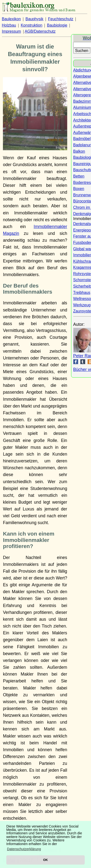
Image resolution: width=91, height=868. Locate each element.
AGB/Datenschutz (40, 31)
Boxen (79, 189)
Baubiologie (57, 25)
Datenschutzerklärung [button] (24, 849)
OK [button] (45, 860)
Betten (79, 176)
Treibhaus (82, 293)
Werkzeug (82, 305)
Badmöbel (82, 139)
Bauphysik (34, 19)
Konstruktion (31, 25)
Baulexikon (11, 19)
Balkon (79, 151)
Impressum (12, 31)
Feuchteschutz (61, 19)
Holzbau (9, 25)
